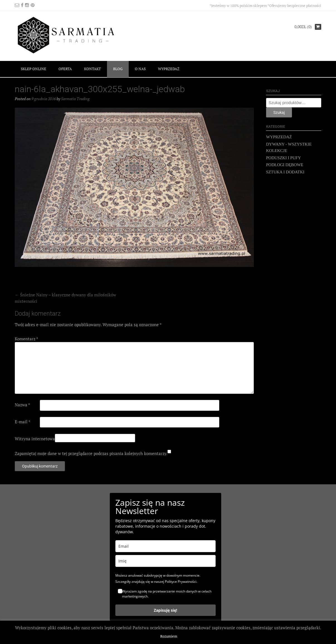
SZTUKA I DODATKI (285, 172)
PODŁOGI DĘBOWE (285, 165)
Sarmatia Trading (75, 99)
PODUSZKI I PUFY (283, 158)
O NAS (140, 69)
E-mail (23, 422)
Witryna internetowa (35, 439)
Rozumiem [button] (169, 636)
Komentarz (26, 339)
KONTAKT (92, 69)
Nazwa (22, 405)
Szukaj (279, 112)
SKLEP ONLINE (34, 69)
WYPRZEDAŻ (169, 69)
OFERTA (65, 69)
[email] (165, 546)
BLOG (118, 69)
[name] (165, 561)
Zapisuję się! (165, 610)
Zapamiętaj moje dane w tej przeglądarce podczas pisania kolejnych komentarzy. (91, 453)
